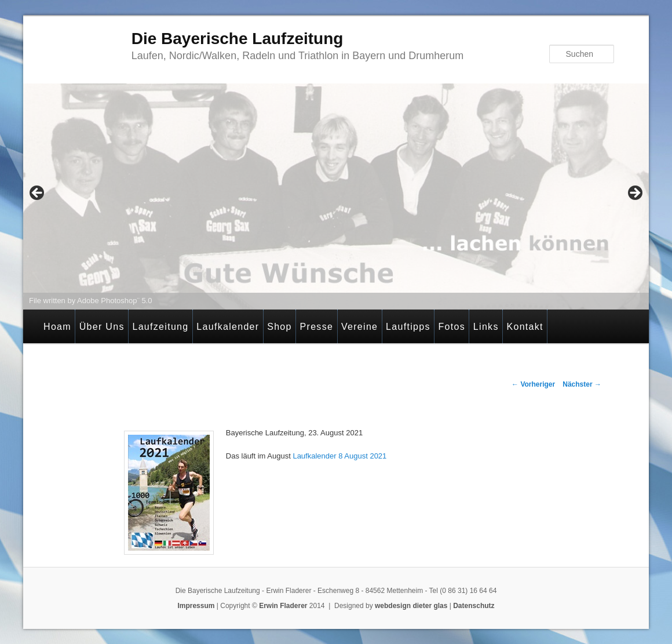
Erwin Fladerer (283, 606)
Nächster (582, 384)
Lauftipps (408, 327)
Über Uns (102, 327)
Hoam (57, 327)
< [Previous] (38, 194)
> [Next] (634, 194)
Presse (317, 327)
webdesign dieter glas (411, 606)
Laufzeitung (160, 327)
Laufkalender (228, 327)
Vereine (359, 327)
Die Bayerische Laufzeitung (238, 39)
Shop (280, 327)
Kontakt (525, 327)
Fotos (452, 327)
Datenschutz (474, 606)
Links (486, 327)
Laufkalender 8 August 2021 (339, 456)
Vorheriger (533, 384)
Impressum (196, 606)
